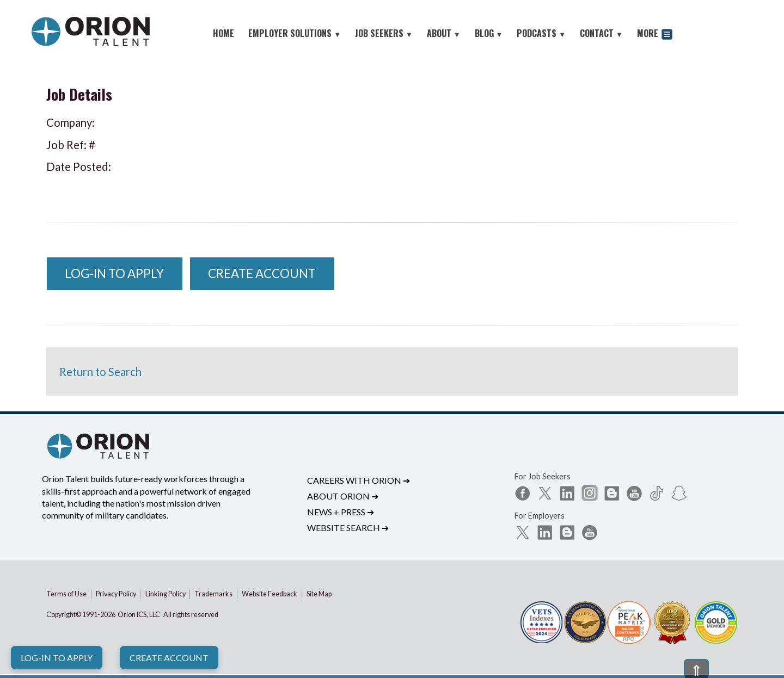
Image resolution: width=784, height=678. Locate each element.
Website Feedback (269, 594)
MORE (655, 35)
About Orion (343, 496)
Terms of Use (66, 594)
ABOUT (444, 33)
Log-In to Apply (57, 658)
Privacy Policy (116, 594)
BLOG (489, 33)
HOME (223, 33)
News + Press (341, 512)
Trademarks (213, 594)
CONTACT (601, 33)
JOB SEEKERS (384, 33)
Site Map (319, 594)
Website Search (348, 528)
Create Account (169, 658)
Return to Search (100, 372)
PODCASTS (541, 33)
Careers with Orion (359, 480)
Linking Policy (166, 594)
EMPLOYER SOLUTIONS (295, 33)
